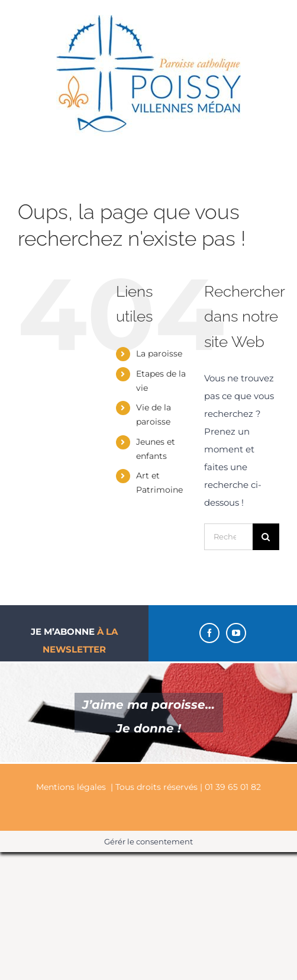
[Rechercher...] (228, 537)
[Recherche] (266, 537)
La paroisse (159, 354)
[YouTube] (236, 633)
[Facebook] (209, 633)
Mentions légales (71, 787)
